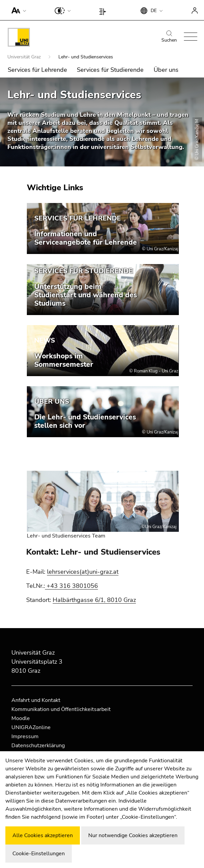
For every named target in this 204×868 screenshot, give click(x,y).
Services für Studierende (110, 70)
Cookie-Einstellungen (39, 854)
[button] (17, 10)
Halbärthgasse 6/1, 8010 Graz (94, 600)
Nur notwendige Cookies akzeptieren (133, 835)
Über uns (166, 70)
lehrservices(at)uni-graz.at (83, 572)
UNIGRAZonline (31, 727)
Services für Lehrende (37, 70)
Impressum (25, 736)
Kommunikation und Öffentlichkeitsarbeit (61, 709)
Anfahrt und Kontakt (36, 700)
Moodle (21, 718)
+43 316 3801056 (72, 586)
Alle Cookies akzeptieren (43, 835)
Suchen (169, 37)
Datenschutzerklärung (38, 746)
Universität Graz (25, 57)
